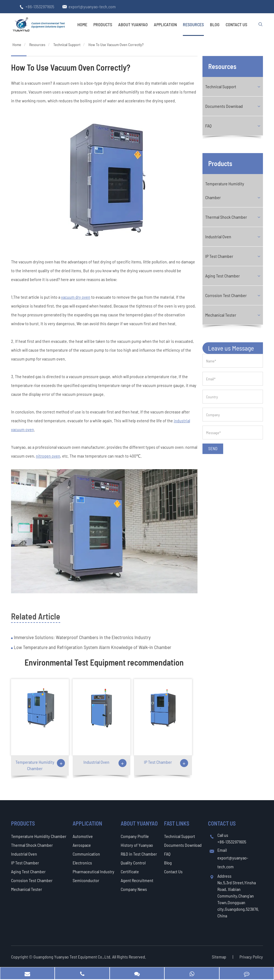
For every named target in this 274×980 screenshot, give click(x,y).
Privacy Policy (251, 957)
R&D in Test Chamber (139, 854)
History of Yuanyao (137, 845)
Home (82, 24)
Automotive (83, 836)
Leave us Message (231, 348)
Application (165, 24)
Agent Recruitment (137, 880)
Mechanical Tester (221, 315)
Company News (134, 889)
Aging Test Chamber (222, 276)
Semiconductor (86, 880)
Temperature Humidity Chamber (35, 765)
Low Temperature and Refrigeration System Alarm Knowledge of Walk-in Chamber (92, 647)
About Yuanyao (133, 24)
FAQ (208, 126)
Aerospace (82, 845)
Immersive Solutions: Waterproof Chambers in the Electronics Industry (82, 637)
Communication (86, 854)
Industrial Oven (96, 762)
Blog (215, 24)
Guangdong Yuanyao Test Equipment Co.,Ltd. (73, 957)
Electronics (82, 863)
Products (103, 24)
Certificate (130, 871)
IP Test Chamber (158, 762)
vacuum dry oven (76, 297)
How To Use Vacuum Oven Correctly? (116, 45)
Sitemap (219, 957)
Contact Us (236, 24)
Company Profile (135, 836)
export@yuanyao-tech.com (92, 6)
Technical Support (67, 45)
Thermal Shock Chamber (226, 217)
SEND (213, 448)
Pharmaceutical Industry (93, 871)
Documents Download (224, 106)
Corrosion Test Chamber (226, 295)
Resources (193, 24)
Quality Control (133, 863)
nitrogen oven (48, 456)
